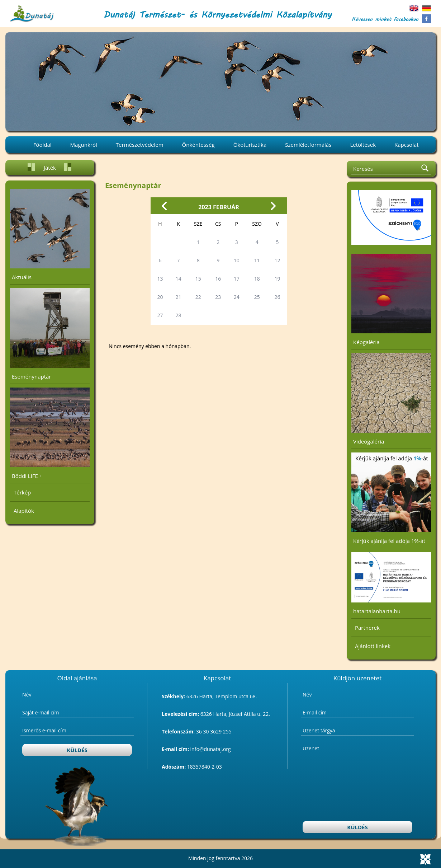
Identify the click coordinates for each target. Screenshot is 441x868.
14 (179, 279)
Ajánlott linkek (373, 646)
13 (160, 279)
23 (218, 297)
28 (179, 315)
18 (257, 279)
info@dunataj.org (211, 749)
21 (179, 297)
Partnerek (367, 628)
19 (278, 279)
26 (278, 297)
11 (257, 260)
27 (160, 315)
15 (198, 279)
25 (257, 297)
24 (237, 297)
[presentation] (358, 802)
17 (237, 279)
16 (218, 279)
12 (278, 260)
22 (198, 297)
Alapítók (24, 511)
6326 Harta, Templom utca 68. (222, 696)
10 (237, 260)
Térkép (22, 492)
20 (160, 297)
